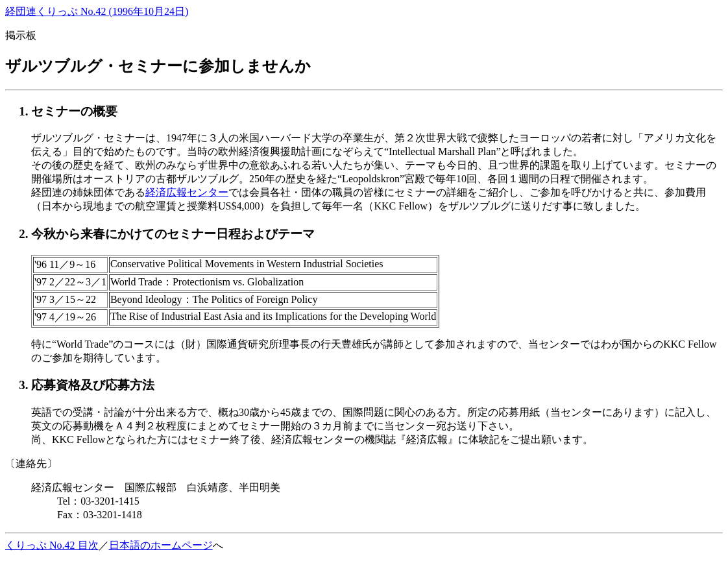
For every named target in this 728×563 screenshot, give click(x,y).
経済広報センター (187, 192)
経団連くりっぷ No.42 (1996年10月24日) (97, 11)
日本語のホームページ (161, 545)
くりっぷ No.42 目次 (52, 545)
